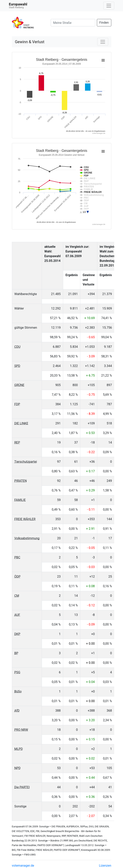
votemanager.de (23, 866)
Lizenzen (105, 866)
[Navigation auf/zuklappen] (109, 6)
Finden (104, 23)
